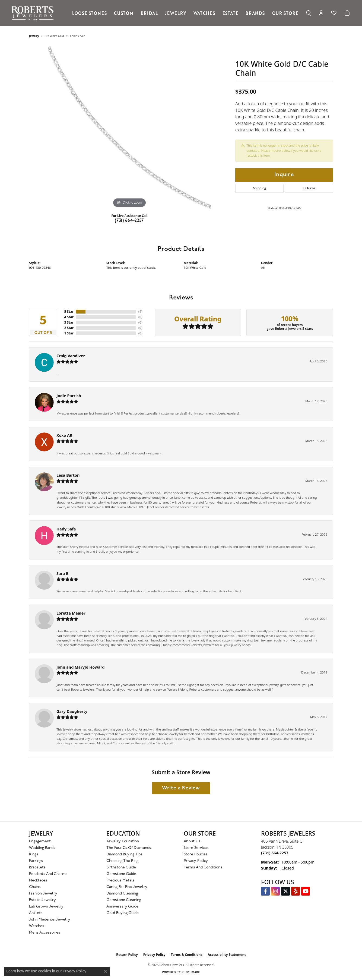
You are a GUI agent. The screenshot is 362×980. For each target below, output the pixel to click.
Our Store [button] (285, 13)
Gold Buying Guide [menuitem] (123, 913)
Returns (309, 188)
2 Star (69, 328)
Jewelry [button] (176, 13)
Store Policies (196, 854)
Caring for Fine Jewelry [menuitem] (127, 887)
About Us (192, 841)
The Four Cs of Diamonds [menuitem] (129, 848)
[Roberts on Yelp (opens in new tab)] (296, 891)
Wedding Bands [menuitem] (42, 848)
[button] (308, 13)
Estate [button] (231, 13)
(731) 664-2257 (129, 221)
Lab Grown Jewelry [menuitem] (46, 907)
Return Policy (127, 955)
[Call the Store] (275, 853)
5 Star (69, 312)
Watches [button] (204, 13)
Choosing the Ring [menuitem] (122, 861)
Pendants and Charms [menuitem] (48, 874)
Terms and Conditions (203, 867)
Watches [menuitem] (37, 926)
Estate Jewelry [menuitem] (42, 900)
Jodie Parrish (69, 396)
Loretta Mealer (71, 613)
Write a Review (181, 788)
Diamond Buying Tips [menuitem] (124, 854)
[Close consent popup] (106, 971)
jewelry (34, 36)
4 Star (69, 317)
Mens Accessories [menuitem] (45, 933)
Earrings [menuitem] (36, 861)
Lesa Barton (68, 475)
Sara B (63, 573)
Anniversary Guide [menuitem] (122, 907)
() (140, 312)
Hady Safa (66, 529)
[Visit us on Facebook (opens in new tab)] (265, 891)
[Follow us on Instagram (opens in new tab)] (275, 891)
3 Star (69, 322)
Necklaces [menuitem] (38, 881)
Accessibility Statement (227, 955)
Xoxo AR (64, 435)
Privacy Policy (196, 861)
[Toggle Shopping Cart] (347, 13)
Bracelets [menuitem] (37, 867)
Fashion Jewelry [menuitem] (43, 894)
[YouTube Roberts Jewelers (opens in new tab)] (306, 891)
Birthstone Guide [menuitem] (121, 867)
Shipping (260, 188)
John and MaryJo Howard (80, 667)
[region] (129, 128)
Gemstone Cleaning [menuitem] (124, 900)
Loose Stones (90, 13)
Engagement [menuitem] (40, 841)
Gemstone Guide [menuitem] (121, 874)
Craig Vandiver (71, 356)
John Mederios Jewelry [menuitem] (50, 920)
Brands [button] (255, 13)
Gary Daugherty (72, 711)
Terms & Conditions (187, 955)
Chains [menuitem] (35, 887)
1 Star (69, 333)
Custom (124, 13)
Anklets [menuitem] (36, 913)
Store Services (196, 848)
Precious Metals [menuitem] (120, 881)
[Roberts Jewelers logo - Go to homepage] (34, 13)
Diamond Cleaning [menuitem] (122, 894)
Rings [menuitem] (34, 854)
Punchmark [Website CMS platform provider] (191, 972)
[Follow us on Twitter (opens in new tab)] (285, 891)
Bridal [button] (149, 13)
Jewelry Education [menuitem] (123, 841)
